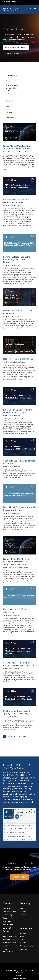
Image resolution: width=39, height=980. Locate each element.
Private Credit (8, 924)
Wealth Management (8, 950)
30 (20, 736)
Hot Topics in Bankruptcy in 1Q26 (19, 359)
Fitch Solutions (12, 85)
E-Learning (20, 118)
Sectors (20, 112)
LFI (8, 91)
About (22, 908)
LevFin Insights (8, 915)
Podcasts (23, 943)
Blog (21, 939)
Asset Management (10, 936)
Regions (20, 106)
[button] (35, 9)
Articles (23, 933)
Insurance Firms (9, 939)
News (22, 936)
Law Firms (6, 946)
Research (6, 908)
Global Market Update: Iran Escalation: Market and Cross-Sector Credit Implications (17, 562)
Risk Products (8, 921)
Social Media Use (19, 978)
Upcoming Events (26, 946)
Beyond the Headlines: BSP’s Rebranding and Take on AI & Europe (17, 259)
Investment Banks (10, 943)
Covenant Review (13, 94)
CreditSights (11, 88)
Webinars (23, 949)
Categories (20, 101)
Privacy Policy (19, 975)
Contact (23, 912)
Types (20, 81)
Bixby (5, 918)
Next (25, 736)
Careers (23, 915)
